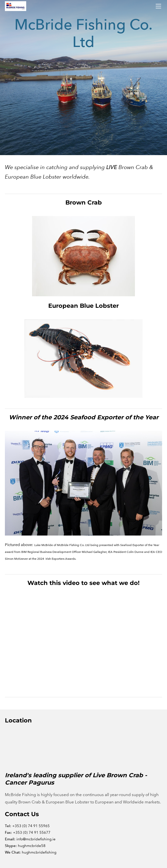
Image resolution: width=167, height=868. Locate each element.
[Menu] (158, 6)
